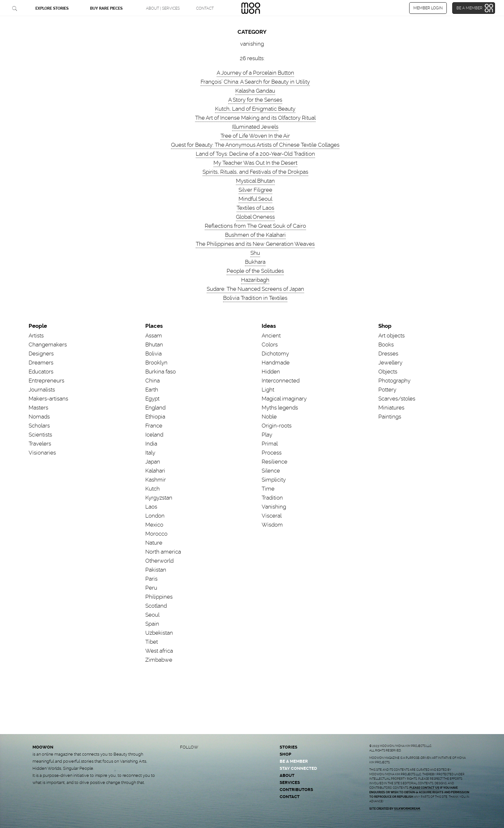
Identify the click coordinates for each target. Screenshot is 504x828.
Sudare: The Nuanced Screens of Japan (255, 289)
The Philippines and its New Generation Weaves (255, 244)
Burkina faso (161, 372)
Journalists (42, 390)
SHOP (285, 754)
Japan (153, 462)
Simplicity (274, 480)
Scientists (40, 435)
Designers (41, 354)
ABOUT (287, 775)
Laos (151, 507)
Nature (154, 543)
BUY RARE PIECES (106, 8)
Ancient (271, 336)
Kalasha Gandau (255, 91)
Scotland (156, 606)
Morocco (156, 534)
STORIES (288, 747)
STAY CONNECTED (298, 768)
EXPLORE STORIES (52, 8)
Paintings (390, 417)
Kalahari (155, 471)
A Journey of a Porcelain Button (255, 73)
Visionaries (42, 453)
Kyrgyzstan (159, 498)
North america (163, 552)
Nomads (39, 417)
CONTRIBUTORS (296, 790)
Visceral (272, 516)
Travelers (40, 444)
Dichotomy (275, 354)
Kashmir (156, 480)
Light (268, 390)
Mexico (154, 525)
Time (268, 489)
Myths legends (280, 408)
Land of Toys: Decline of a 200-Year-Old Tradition (255, 154)
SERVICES (290, 782)
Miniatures (391, 408)
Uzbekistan (159, 633)
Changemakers (48, 345)
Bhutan (154, 345)
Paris (151, 579)
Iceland (154, 435)
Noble (269, 417)
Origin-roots (277, 426)
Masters (38, 408)
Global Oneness (255, 217)
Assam (154, 336)
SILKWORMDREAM (407, 809)
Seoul (152, 615)
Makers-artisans (48, 399)
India (151, 444)
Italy (150, 453)
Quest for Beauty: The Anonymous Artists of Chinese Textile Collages (255, 145)
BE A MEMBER (294, 761)
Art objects (392, 336)
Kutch (153, 489)
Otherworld (159, 561)
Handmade (276, 363)
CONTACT (205, 8)
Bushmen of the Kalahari (255, 235)
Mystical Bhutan (255, 181)
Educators (41, 372)
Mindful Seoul (255, 199)
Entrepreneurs (46, 381)
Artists (36, 336)
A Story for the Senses (255, 100)
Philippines (159, 597)
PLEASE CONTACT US (424, 788)
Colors (270, 345)
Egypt (152, 399)
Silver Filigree (255, 190)
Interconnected (281, 381)
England (155, 408)
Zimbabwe (159, 660)
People (38, 326)
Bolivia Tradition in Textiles (255, 298)
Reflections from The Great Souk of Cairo (255, 226)
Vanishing (274, 507)
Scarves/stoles (397, 399)
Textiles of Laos (255, 208)
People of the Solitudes (255, 271)
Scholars (39, 426)
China (153, 381)
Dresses (388, 354)
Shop (385, 326)
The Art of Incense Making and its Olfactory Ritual (255, 118)
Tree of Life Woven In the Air (255, 136)
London (155, 516)
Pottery (387, 390)
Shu (255, 253)
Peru (151, 588)
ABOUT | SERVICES (163, 8)
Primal (270, 444)
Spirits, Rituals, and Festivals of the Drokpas (255, 172)
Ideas (269, 326)
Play (267, 435)
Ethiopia (155, 417)
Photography (394, 381)
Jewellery (390, 363)
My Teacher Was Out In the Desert (255, 163)
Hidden (271, 372)
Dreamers (41, 363)
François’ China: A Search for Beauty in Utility (255, 82)
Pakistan (156, 570)
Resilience (274, 462)
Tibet (152, 642)
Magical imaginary (284, 399)
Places (154, 326)
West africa (159, 651)
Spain (152, 624)
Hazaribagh (255, 280)
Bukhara (255, 262)
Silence (271, 471)
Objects (388, 372)
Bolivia (153, 354)
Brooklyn (156, 363)
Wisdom (272, 525)
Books (386, 345)
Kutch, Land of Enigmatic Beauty (255, 109)
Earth (152, 390)
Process (272, 453)
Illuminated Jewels (255, 127)
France (154, 426)
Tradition (272, 498)
